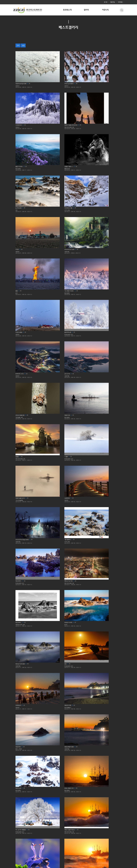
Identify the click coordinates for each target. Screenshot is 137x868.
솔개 (17, 156)
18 (52, 433)
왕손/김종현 (19, 100)
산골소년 (18, 72)
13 (26, 97)
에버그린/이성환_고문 (104, 72)
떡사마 (100, 744)
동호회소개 (67, 10)
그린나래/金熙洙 (48, 240)
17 (24, 377)
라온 (72, 100)
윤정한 (45, 436)
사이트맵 (120, 2)
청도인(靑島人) (75, 324)
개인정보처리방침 (18, 849)
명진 (72, 604)
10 (80, 685)
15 (80, 69)
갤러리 (86, 10)
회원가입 (113, 2)
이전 (55, 834)
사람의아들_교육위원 (49, 660)
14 (56, 69)
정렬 (23, 45)
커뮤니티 (105, 10)
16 (31, 69)
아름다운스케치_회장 (21, 716)
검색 (18, 45)
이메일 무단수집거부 (32, 849)
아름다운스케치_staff (49, 296)
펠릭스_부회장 (102, 324)
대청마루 (73, 128)
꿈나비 (73, 296)
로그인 (106, 2)
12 (20, 153)
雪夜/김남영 (46, 100)
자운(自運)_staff (75, 184)
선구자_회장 (102, 100)
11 (80, 265)
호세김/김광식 (102, 520)
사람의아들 (101, 128)
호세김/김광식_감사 (104, 156)
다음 (82, 834)
